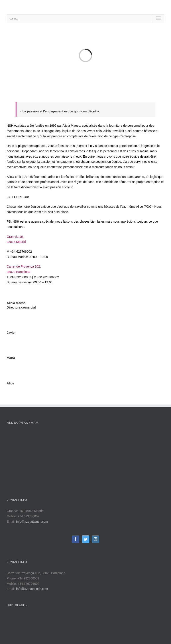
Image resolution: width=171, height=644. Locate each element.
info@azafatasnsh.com (32, 472)
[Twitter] (85, 489)
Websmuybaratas (119, 629)
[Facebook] (75, 489)
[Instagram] (96, 489)
